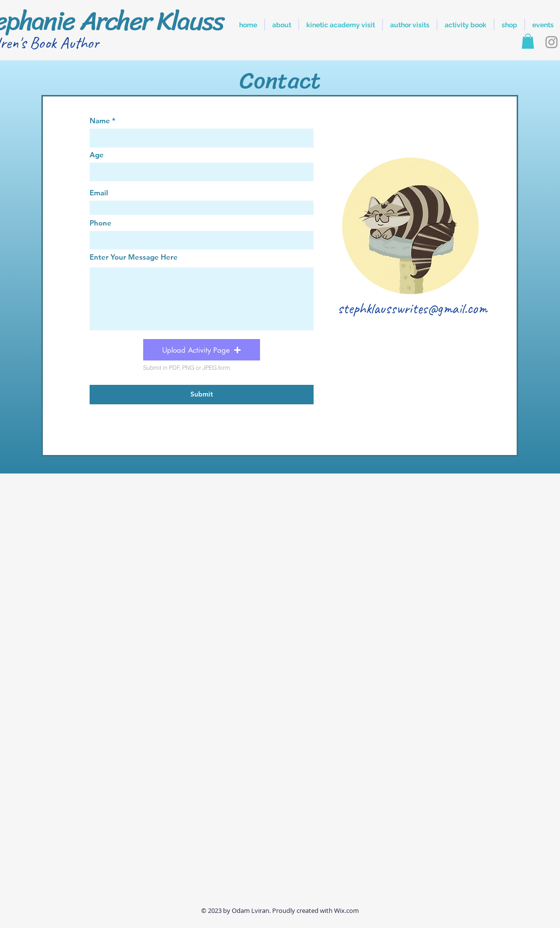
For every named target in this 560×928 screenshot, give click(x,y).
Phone (101, 223)
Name (100, 121)
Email (99, 193)
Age (97, 155)
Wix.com (346, 910)
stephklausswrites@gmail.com (412, 308)
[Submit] (202, 395)
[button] (528, 41)
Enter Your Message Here (134, 257)
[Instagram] (551, 42)
